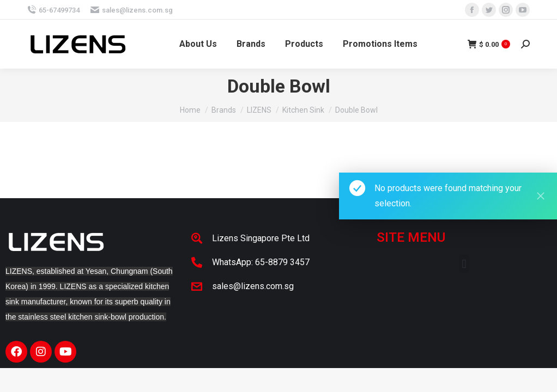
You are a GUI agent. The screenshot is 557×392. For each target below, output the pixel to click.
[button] (464, 264)
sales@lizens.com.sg (132, 10)
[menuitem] (198, 44)
